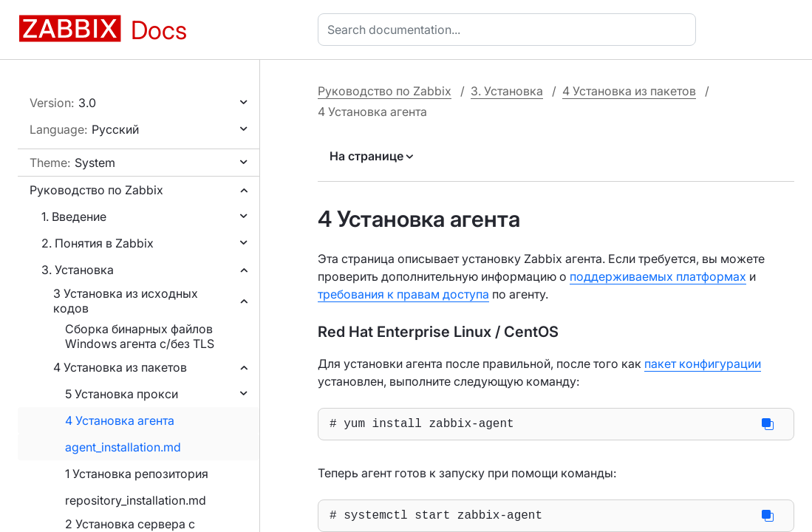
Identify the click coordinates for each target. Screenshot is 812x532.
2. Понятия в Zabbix (98, 243)
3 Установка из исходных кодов (126, 301)
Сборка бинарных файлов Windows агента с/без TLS (140, 336)
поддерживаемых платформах (658, 276)
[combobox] (510, 30)
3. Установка (78, 270)
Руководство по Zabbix (96, 190)
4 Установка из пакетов (120, 367)
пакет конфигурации (703, 364)
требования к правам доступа (403, 294)
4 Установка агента (120, 420)
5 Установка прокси (122, 394)
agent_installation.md (123, 447)
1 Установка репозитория (137, 474)
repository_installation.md (136, 500)
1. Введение (74, 216)
